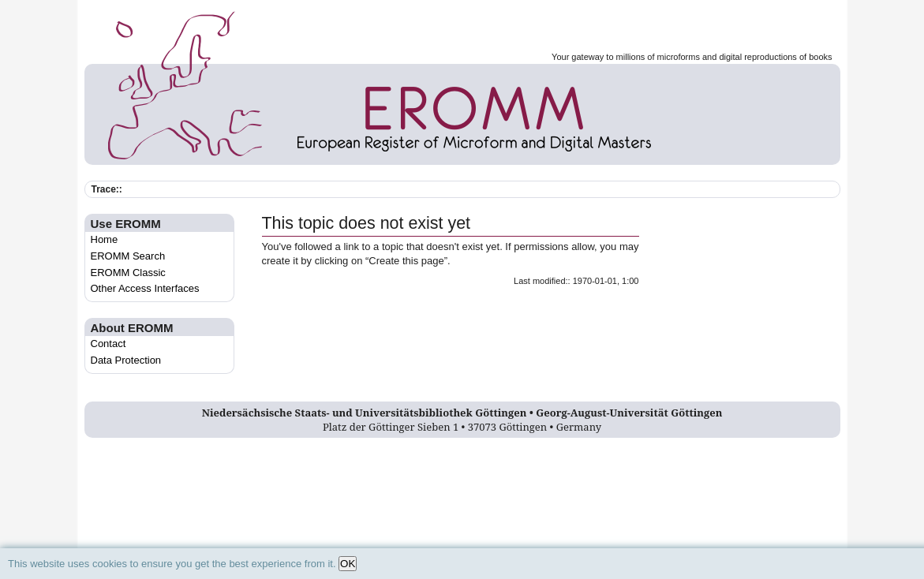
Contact (108, 344)
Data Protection (126, 360)
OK (348, 564)
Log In (462, 452)
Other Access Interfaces (145, 288)
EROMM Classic (128, 273)
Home (105, 239)
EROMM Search (128, 256)
